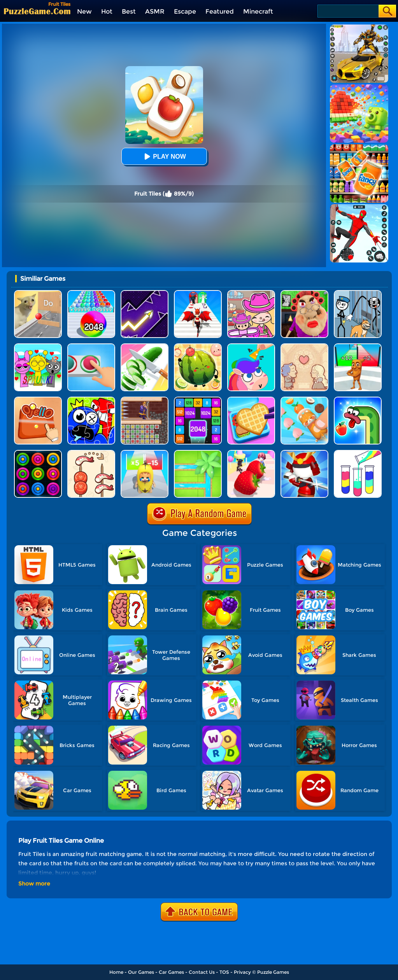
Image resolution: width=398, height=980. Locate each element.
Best (129, 11)
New (84, 11)
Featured (220, 11)
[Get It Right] (91, 346)
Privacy (242, 972)
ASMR (155, 11)
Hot (107, 11)
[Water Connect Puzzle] (198, 453)
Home (116, 972)
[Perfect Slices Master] (145, 346)
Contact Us (202, 972)
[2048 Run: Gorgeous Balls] (91, 293)
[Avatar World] (251, 293)
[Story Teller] (304, 346)
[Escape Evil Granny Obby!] (304, 293)
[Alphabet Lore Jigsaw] (91, 400)
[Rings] (38, 453)
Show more (34, 884)
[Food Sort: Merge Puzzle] (91, 453)
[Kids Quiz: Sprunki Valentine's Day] (38, 346)
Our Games (141, 972)
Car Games (171, 972)
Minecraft (258, 11)
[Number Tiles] (198, 400)
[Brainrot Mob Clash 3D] (358, 346)
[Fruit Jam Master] (304, 400)
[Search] (348, 11)
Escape (185, 11)
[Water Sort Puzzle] (358, 453)
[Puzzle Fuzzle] (251, 346)
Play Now (164, 157)
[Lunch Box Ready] (251, 400)
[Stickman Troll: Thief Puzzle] (358, 293)
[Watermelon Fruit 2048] (198, 346)
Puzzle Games (273, 972)
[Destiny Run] (198, 293)
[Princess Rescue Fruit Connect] (145, 400)
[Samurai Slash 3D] (304, 453)
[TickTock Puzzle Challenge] (38, 293)
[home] (37, 11)
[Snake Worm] (358, 400)
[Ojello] (38, 400)
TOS (224, 972)
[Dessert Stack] (251, 453)
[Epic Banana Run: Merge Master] (145, 453)
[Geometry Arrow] (145, 293)
